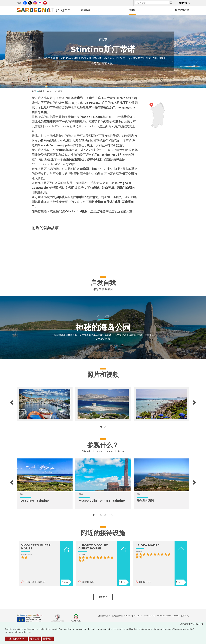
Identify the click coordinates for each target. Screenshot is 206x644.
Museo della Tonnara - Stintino (102, 501)
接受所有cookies (16, 639)
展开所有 (103, 597)
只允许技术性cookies (193, 624)
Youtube (45, 2)
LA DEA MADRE (148, 545)
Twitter (30, 2)
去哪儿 (133, 10)
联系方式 (185, 616)
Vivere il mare (103, 316)
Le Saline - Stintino (35, 501)
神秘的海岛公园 (103, 327)
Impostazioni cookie (168, 616)
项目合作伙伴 (104, 616)
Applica (171, 3)
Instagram (35, 2)
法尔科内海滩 (145, 501)
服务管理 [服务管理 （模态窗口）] (35, 639)
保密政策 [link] (48, 639)
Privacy (128, 616)
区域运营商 (117, 616)
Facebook (25, 2)
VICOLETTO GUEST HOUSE (36, 547)
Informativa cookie (144, 616)
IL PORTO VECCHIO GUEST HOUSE (93, 547)
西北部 (103, 39)
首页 (34, 91)
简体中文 (183, 3)
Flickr (40, 2)
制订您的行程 (182, 10)
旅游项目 (86, 10)
